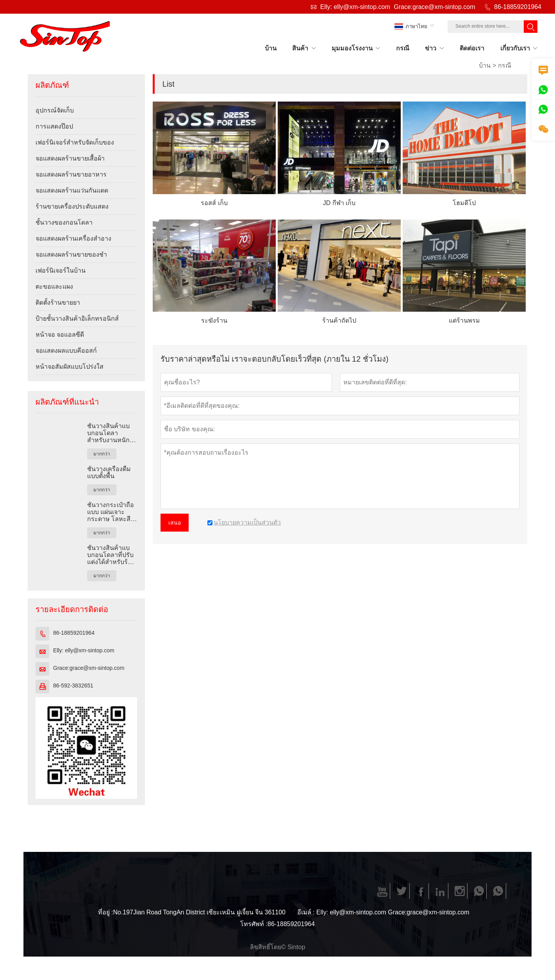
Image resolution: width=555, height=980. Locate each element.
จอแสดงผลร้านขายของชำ (71, 254)
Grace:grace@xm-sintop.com (434, 7)
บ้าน (485, 65)
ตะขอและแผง (54, 287)
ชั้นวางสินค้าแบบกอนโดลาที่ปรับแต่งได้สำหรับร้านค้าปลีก (111, 555)
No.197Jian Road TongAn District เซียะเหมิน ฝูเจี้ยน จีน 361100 (199, 912)
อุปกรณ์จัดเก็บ (55, 110)
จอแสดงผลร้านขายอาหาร (71, 174)
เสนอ (175, 523)
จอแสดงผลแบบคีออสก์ (66, 351)
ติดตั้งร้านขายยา (58, 303)
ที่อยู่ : (106, 912)
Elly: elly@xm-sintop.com (355, 7)
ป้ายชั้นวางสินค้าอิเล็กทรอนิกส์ (77, 319)
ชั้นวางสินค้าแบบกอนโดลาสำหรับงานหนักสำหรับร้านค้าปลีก (108, 433)
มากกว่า (102, 454)
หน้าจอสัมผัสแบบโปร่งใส (70, 367)
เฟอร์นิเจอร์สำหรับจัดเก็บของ (75, 142)
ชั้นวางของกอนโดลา (64, 222)
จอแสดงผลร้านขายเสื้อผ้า (70, 158)
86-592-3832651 (73, 685)
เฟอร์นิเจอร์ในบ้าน (61, 270)
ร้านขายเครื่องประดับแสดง (72, 206)
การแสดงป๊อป (54, 126)
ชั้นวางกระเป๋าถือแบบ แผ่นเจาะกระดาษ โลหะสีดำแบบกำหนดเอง (111, 512)
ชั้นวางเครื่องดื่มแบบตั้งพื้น (109, 472)
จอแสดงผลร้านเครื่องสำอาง (73, 238)
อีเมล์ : (306, 912)
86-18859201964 (518, 7)
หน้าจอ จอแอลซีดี (60, 335)
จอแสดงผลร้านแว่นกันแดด (72, 190)
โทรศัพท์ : (254, 924)
